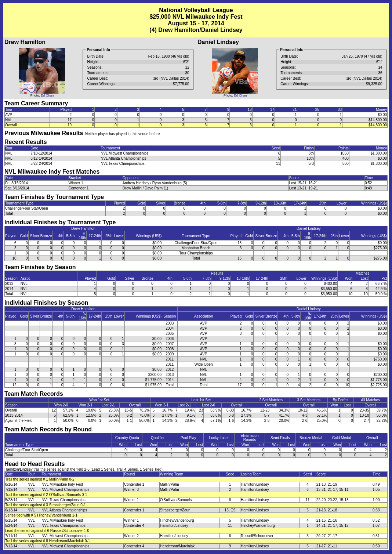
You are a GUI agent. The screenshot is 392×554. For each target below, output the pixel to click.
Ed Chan (47, 95)
